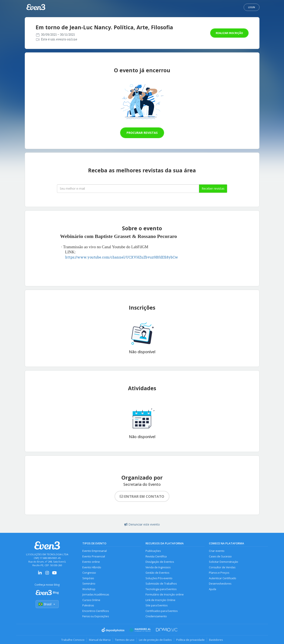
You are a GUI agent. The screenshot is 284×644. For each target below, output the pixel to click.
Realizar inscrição (229, 33)
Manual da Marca (100, 640)
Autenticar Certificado (223, 578)
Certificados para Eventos (162, 611)
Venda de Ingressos (158, 567)
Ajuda (213, 589)
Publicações (153, 551)
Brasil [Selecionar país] (47, 604)
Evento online (91, 562)
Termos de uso (125, 640)
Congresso (89, 573)
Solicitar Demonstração (224, 562)
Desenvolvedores (220, 584)
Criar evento (217, 551)
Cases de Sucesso (220, 556)
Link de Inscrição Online (160, 600)
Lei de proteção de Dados (155, 640)
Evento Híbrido (92, 567)
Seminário (89, 584)
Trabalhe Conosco (73, 640)
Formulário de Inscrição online (165, 595)
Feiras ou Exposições (96, 616)
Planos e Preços (219, 573)
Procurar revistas (142, 133)
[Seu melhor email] (128, 189)
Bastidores (216, 640)
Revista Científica (156, 556)
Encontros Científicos (96, 611)
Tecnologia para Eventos (161, 589)
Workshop (89, 589)
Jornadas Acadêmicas (96, 595)
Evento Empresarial (95, 551)
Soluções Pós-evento (159, 578)
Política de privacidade (190, 640)
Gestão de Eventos (157, 573)
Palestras (88, 605)
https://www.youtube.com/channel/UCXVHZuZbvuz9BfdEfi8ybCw (122, 257)
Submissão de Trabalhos (161, 584)
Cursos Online (91, 600)
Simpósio (88, 578)
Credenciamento (156, 616)
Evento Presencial (94, 556)
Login (252, 7)
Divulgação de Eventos (160, 562)
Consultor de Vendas (222, 567)
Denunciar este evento (142, 524)
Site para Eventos (157, 605)
